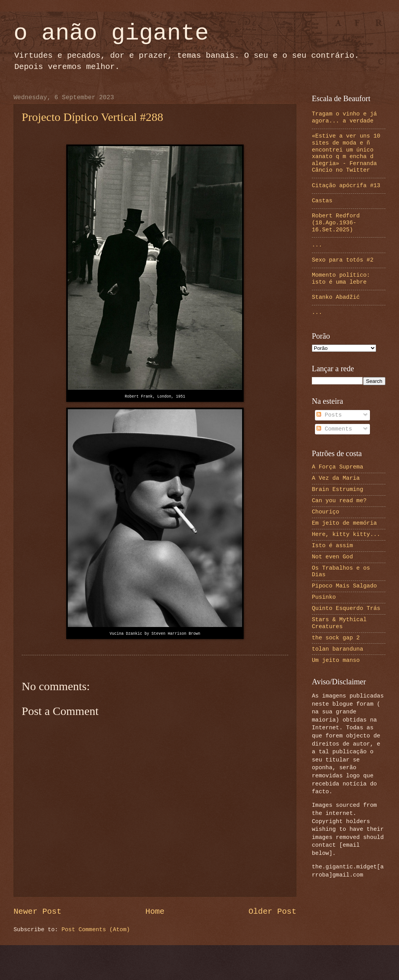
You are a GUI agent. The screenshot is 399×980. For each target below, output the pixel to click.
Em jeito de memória (344, 523)
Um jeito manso (336, 660)
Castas (322, 201)
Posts (329, 415)
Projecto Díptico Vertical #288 (92, 117)
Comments (334, 429)
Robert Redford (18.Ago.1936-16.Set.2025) (336, 223)
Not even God (332, 557)
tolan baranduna (338, 649)
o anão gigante (111, 33)
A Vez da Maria (336, 478)
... (317, 245)
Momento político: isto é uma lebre (341, 279)
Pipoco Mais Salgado (344, 586)
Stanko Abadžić (336, 297)
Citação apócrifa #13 (346, 186)
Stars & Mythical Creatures (339, 623)
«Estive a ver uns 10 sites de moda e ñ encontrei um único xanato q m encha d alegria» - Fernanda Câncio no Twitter (346, 153)
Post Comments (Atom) (96, 930)
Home (155, 912)
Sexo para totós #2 (343, 260)
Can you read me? (339, 501)
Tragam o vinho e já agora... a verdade (344, 117)
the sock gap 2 (336, 638)
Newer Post (38, 912)
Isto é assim (332, 546)
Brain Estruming (338, 489)
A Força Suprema (338, 467)
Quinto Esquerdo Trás (346, 608)
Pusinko (324, 597)
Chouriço (326, 512)
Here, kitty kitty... (346, 534)
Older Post (272, 912)
